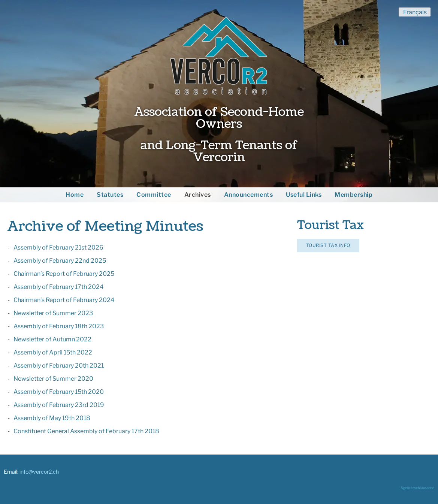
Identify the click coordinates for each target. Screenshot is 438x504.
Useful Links (304, 195)
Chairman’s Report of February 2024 (64, 300)
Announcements (249, 195)
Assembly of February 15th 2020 (59, 392)
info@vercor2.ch (39, 472)
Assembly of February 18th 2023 (59, 326)
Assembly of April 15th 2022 (53, 352)
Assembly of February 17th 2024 (58, 287)
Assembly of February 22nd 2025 (60, 261)
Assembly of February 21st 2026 (58, 248)
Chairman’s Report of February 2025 (64, 274)
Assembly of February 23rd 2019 (59, 405)
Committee (154, 195)
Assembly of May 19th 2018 (52, 418)
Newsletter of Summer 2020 (53, 379)
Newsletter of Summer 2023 (53, 313)
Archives (198, 195)
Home (75, 195)
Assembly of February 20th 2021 (59, 366)
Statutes (110, 195)
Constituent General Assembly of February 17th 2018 (86, 431)
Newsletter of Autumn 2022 (52, 339)
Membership (354, 195)
